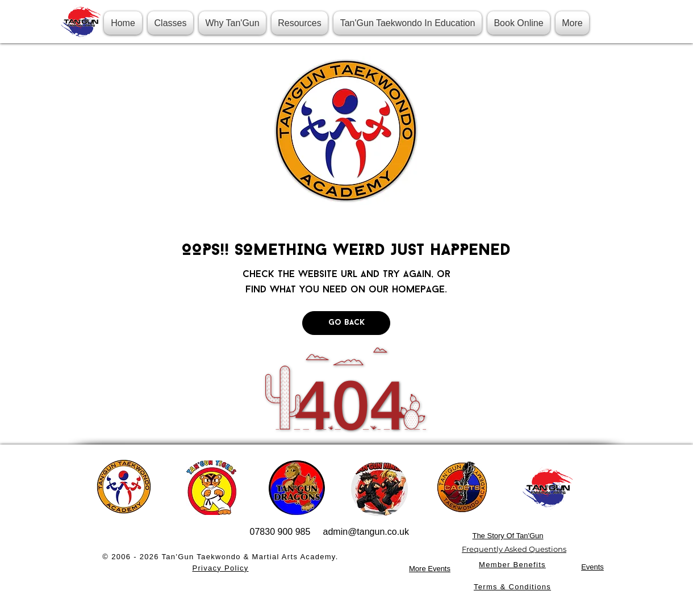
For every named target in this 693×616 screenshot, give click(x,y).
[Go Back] (346, 323)
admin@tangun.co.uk (366, 532)
